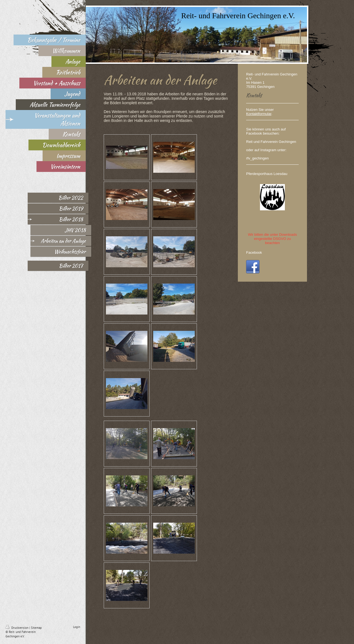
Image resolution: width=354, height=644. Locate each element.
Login (77, 627)
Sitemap (36, 628)
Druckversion (17, 628)
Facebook (254, 252)
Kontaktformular (259, 114)
